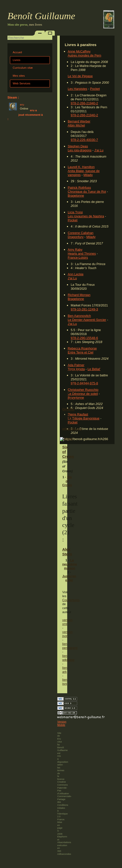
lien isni (65, 682)
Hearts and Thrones (82, 254)
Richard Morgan (79, 295)
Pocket (95, 89)
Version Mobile (62, 723)
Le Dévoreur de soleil (83, 394)
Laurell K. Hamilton (81, 167)
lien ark (65, 670)
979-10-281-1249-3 (84, 309)
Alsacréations (64, 842)
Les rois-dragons (80, 150)
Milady (88, 175)
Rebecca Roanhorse (82, 348)
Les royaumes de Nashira (86, 216)
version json (67, 634)
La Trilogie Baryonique (84, 418)
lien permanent (70, 646)
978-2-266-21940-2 (84, 103)
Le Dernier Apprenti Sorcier (87, 320)
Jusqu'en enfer (69, 578)
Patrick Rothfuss (79, 188)
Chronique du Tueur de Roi (87, 192)
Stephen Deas (78, 146)
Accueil (17, 52)
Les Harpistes (77, 89)
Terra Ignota (76, 369)
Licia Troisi (75, 212)
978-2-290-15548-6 (84, 338)
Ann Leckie (76, 274)
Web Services (22, 83)
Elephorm (62, 837)
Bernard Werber (79, 121)
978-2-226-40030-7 (84, 140)
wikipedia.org (72, 429)
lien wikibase (68, 658)
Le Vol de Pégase (80, 76)
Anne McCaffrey (79, 51)
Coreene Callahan (81, 233)
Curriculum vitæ (23, 68)
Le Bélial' (94, 369)
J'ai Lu (99, 150)
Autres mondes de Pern (84, 55)
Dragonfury (76, 237)
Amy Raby (75, 250)
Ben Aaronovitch (79, 316)
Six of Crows (67, 481)
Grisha (68, 409)
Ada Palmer (76, 365)
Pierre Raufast (78, 414)
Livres (17, 60)
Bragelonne (76, 196)
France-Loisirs (78, 258)
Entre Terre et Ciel (81, 352)
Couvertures (71, 600)
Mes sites (19, 76)
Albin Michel (76, 125)
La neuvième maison (70, 564)
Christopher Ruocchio (83, 390)
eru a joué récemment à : (25, 115)
